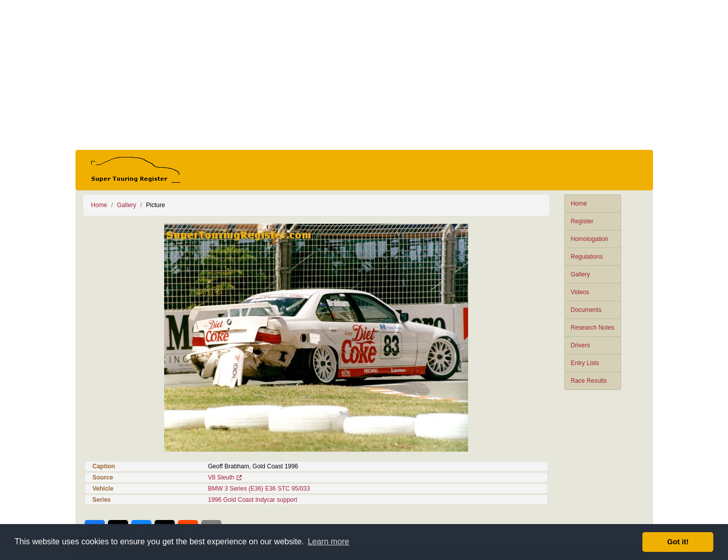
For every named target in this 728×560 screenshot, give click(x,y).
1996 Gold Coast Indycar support (253, 500)
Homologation (590, 239)
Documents (586, 310)
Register (582, 221)
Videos (580, 292)
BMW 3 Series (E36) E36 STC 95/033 (259, 489)
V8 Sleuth (221, 477)
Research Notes (593, 328)
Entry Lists (585, 363)
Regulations (587, 257)
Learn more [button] (328, 542)
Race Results (589, 381)
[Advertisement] (364, 75)
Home (579, 204)
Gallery (581, 274)
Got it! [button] (678, 542)
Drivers (581, 345)
